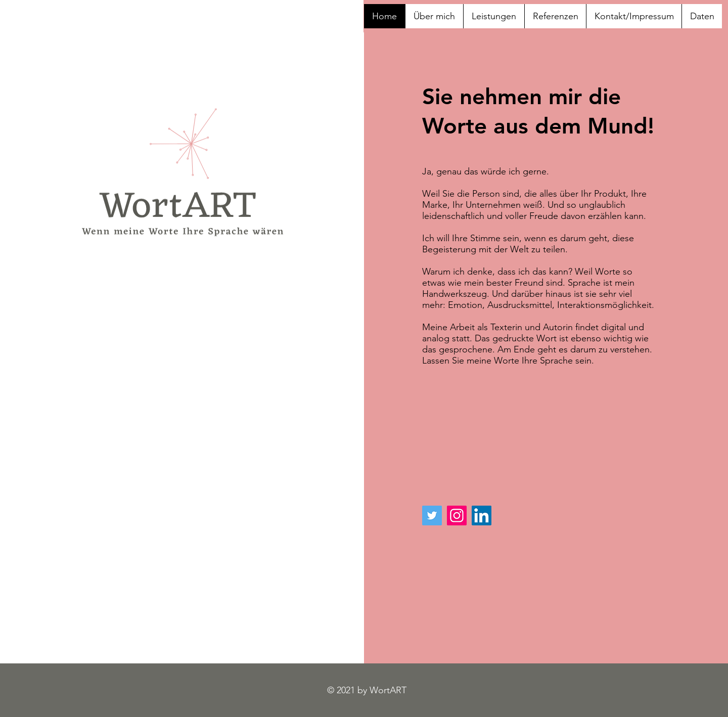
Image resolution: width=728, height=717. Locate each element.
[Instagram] (457, 516)
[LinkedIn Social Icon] (482, 516)
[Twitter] (432, 516)
